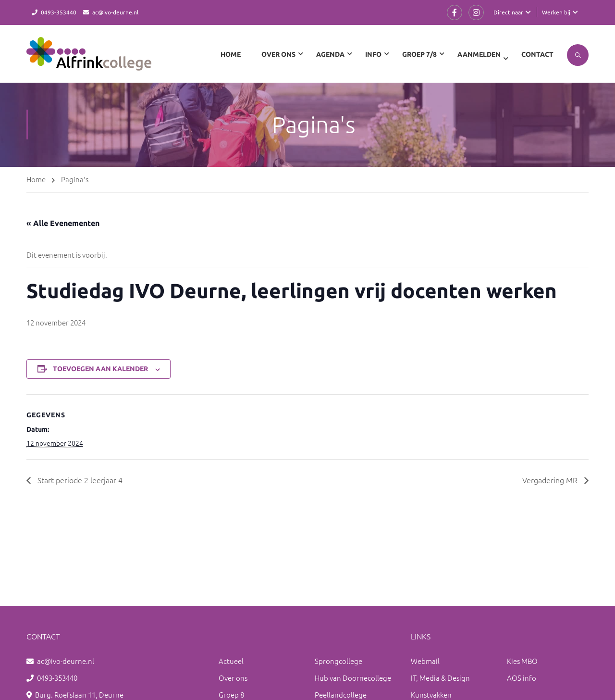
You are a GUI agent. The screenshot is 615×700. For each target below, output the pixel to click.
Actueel (231, 661)
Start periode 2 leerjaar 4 (79, 480)
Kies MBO (522, 661)
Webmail (425, 661)
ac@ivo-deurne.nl (115, 12)
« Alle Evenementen (63, 223)
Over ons (233, 678)
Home (231, 54)
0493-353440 (59, 12)
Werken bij (556, 12)
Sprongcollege (338, 661)
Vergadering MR (551, 480)
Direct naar (508, 12)
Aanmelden (479, 54)
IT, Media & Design (440, 678)
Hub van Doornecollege (353, 678)
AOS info (522, 678)
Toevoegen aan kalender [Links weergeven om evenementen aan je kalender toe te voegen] (100, 369)
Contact (537, 54)
